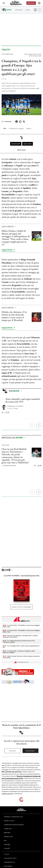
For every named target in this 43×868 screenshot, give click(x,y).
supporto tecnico (7, 793)
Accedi (13, 751)
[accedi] (39, 3)
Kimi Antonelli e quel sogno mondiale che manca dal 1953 (23, 400)
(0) (39, 466)
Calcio (6, 50)
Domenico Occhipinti (15, 406)
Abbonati (31, 3)
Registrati (30, 751)
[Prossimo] (39, 425)
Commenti (7, 122)
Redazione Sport (9, 466)
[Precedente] (32, 425)
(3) (7, 413)
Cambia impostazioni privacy (14, 825)
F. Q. (4, 79)
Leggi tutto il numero (21, 607)
